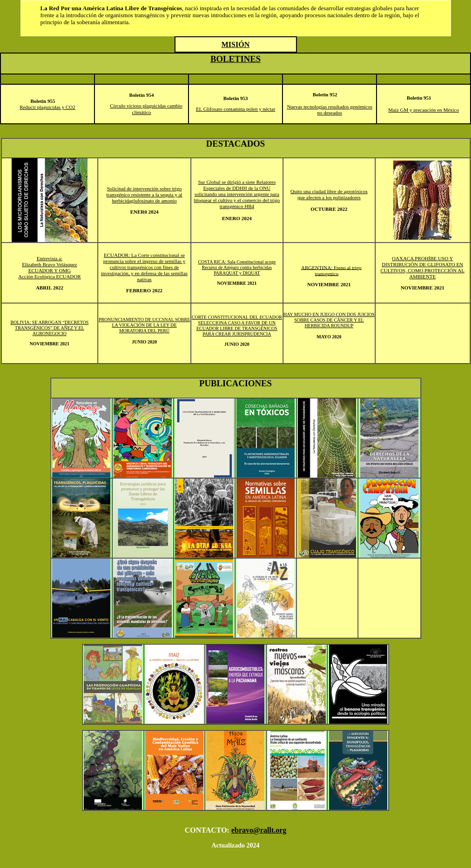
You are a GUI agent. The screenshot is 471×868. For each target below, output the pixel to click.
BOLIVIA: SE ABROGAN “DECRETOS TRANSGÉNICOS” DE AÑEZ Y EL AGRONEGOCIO (49, 328)
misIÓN (235, 44)
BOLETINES (235, 59)
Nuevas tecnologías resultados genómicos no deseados (330, 110)
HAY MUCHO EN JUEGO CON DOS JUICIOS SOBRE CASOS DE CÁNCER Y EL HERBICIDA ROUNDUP (329, 320)
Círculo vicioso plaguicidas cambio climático (146, 109)
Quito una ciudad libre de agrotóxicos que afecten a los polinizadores (329, 194)
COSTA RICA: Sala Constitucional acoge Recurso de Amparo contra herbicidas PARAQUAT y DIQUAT (237, 267)
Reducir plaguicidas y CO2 (47, 107)
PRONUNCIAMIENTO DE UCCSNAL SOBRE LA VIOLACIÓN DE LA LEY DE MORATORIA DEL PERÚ (144, 325)
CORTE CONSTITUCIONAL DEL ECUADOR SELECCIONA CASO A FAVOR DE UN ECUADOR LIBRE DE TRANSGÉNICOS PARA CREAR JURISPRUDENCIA (237, 326)
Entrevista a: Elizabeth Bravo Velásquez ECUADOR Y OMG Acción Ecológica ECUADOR (49, 267)
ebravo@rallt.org (259, 830)
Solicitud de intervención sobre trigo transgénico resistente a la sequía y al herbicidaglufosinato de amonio (145, 195)
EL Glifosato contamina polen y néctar (235, 109)
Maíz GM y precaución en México (424, 110)
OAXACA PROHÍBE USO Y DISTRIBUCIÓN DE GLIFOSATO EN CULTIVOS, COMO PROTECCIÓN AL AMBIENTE (422, 267)
